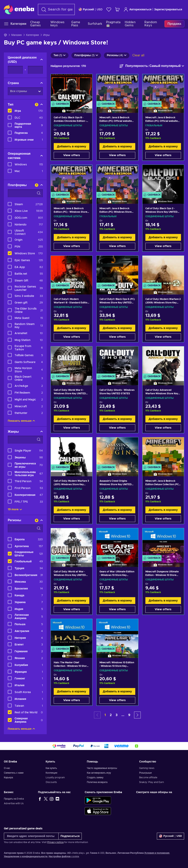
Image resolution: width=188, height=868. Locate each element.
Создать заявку (95, 777)
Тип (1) (60, 55)
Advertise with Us (14, 803)
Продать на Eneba (14, 799)
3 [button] (117, 715)
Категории (33, 35)
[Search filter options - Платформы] (25, 193)
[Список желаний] (109, 9)
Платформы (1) (86, 55)
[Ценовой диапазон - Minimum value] (15, 70)
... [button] (123, 715)
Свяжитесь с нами (14, 773)
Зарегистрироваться (168, 10)
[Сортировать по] (152, 66)
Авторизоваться (137, 9)
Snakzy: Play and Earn (152, 782)
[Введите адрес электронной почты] (31, 836)
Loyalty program (55, 777)
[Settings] (91, 9)
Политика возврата (97, 782)
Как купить (51, 768)
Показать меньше (21, 421)
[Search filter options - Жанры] (25, 440)
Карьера (8, 777)
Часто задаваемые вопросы (102, 768)
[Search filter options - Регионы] (25, 528)
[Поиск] (56, 9)
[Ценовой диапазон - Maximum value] (35, 70)
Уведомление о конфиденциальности (26, 856)
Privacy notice (55, 842)
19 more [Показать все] (15, 509)
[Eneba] (19, 9)
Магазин (17, 35)
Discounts (51, 782)
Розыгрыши (145, 773)
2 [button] (111, 715)
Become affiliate (148, 777)
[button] (137, 715)
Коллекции (52, 773)
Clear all (138, 55)
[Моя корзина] (117, 9)
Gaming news (147, 768)
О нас (7, 768)
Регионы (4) (117, 55)
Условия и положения (157, 853)
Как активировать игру (99, 773)
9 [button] (129, 715)
